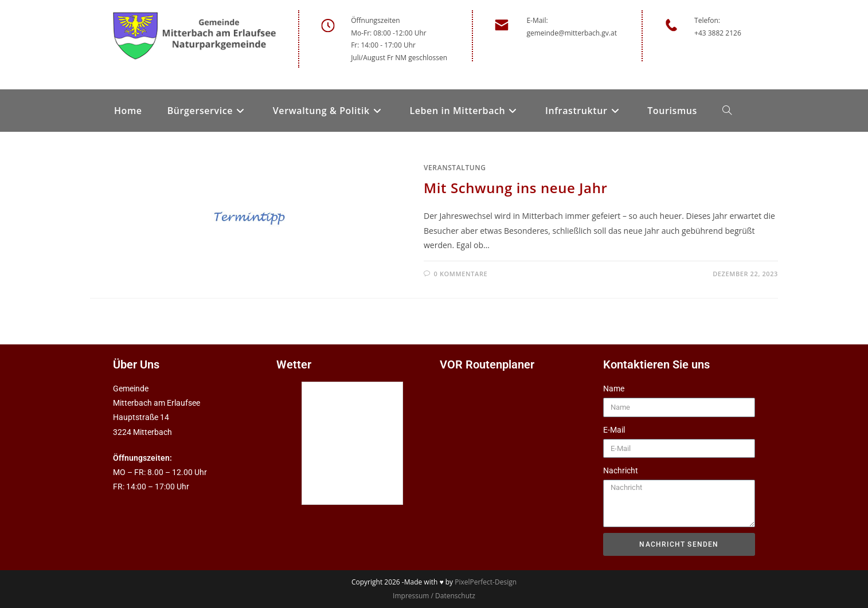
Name (614, 389)
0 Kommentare (461, 274)
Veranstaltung (455, 168)
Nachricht (621, 470)
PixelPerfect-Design (486, 582)
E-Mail (614, 430)
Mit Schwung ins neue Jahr (515, 188)
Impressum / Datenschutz (434, 596)
